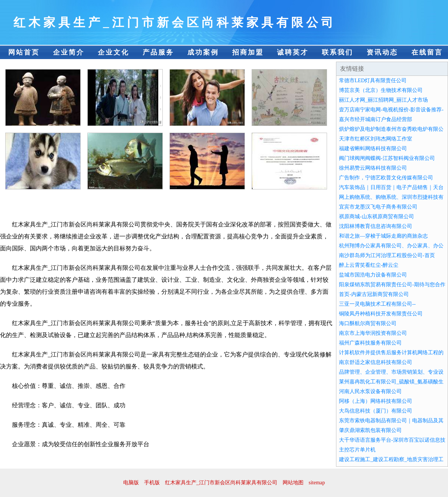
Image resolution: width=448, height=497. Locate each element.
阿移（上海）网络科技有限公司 (376, 401)
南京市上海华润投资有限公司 (373, 333)
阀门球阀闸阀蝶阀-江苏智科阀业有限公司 (387, 158)
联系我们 (337, 52)
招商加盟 (248, 52)
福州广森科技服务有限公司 (370, 343)
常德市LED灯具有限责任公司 (373, 81)
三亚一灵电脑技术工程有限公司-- (377, 304)
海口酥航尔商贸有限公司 (368, 323)
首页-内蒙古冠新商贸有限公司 (374, 294)
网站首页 (24, 52)
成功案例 (203, 52)
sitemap (317, 483)
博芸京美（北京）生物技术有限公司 (381, 90)
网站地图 (293, 483)
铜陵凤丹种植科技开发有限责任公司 (381, 314)
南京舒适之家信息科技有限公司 (376, 362)
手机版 (152, 483)
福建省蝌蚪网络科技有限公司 (373, 149)
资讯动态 (382, 52)
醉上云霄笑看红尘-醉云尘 (369, 265)
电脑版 (131, 483)
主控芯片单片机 (357, 450)
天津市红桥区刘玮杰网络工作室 (376, 139)
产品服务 (158, 52)
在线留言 (427, 52)
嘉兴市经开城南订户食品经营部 (376, 119)
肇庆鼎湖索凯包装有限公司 (370, 430)
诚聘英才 (293, 52)
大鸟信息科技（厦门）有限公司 (376, 411)
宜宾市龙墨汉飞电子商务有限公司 (378, 207)
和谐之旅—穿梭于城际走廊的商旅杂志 (383, 236)
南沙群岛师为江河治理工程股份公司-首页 (387, 255)
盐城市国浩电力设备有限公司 (373, 275)
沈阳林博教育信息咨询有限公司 (376, 226)
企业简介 (69, 52)
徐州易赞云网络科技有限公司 (373, 168)
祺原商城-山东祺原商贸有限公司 (377, 217)
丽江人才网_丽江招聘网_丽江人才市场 (383, 100)
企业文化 (113, 52)
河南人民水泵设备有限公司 (370, 391)
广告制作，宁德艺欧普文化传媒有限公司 (386, 178)
